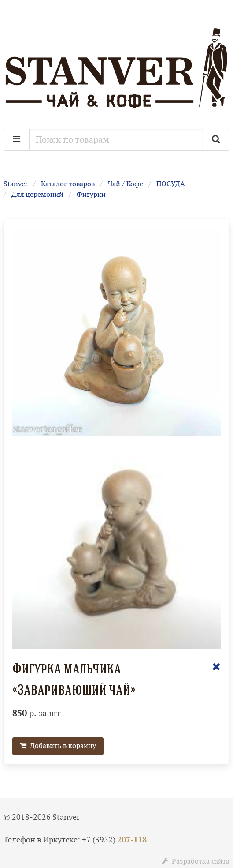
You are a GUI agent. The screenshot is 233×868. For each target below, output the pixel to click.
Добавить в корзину (58, 746)
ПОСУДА (171, 184)
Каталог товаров (68, 184)
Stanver (16, 184)
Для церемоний (37, 195)
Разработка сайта (196, 862)
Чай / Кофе (126, 184)
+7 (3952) (114, 840)
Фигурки (91, 195)
